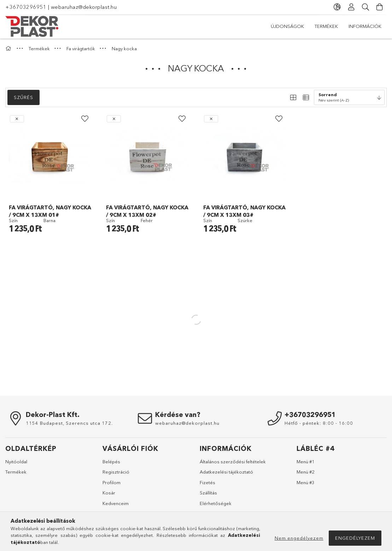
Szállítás (208, 493)
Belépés (111, 462)
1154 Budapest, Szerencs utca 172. (69, 423)
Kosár (109, 493)
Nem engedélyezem (299, 538)
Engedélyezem (355, 538)
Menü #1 (306, 462)
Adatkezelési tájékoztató (226, 472)
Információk (365, 26)
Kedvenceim (116, 503)
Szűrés (24, 97)
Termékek (326, 26)
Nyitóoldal (16, 462)
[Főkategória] (9, 48)
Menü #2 (306, 472)
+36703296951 (26, 7)
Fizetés (207, 482)
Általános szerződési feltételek (233, 462)
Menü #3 (306, 482)
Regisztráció (116, 472)
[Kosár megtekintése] (380, 7)
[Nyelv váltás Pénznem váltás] (337, 7)
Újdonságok (287, 26)
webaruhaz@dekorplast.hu (84, 7)
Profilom (112, 482)
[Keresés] (365, 7)
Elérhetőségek (216, 503)
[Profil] (351, 7)
